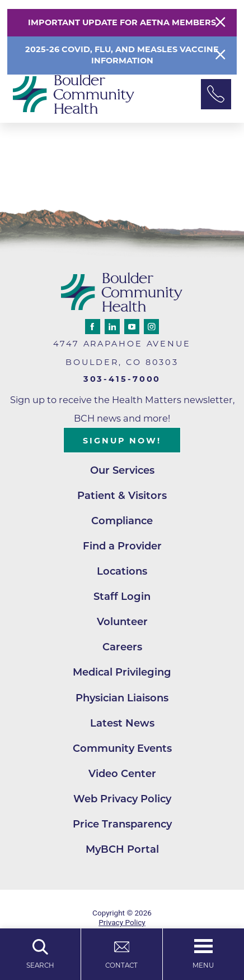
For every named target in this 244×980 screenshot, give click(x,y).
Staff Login (122, 597)
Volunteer (122, 623)
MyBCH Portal (122, 851)
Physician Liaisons (122, 698)
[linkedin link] (112, 327)
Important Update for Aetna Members (122, 22)
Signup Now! (122, 441)
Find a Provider (122, 546)
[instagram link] (151, 327)
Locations (122, 572)
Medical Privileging (122, 673)
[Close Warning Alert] (220, 23)
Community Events (122, 749)
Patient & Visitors (122, 496)
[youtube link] (132, 327)
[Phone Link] (216, 94)
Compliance (122, 521)
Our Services (122, 471)
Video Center (122, 775)
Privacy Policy (122, 923)
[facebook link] (93, 327)
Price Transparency (122, 825)
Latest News (122, 724)
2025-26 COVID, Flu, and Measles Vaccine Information (122, 55)
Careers (122, 648)
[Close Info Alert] (220, 55)
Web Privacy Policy (122, 800)
